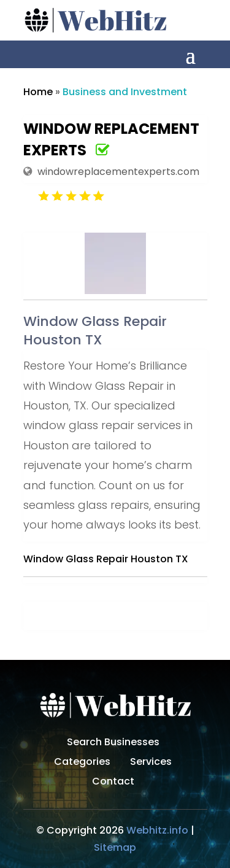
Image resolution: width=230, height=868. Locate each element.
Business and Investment (125, 92)
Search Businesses (113, 743)
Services (151, 763)
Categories (82, 763)
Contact (113, 783)
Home (38, 92)
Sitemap (115, 847)
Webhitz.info (157, 830)
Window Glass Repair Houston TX (106, 559)
